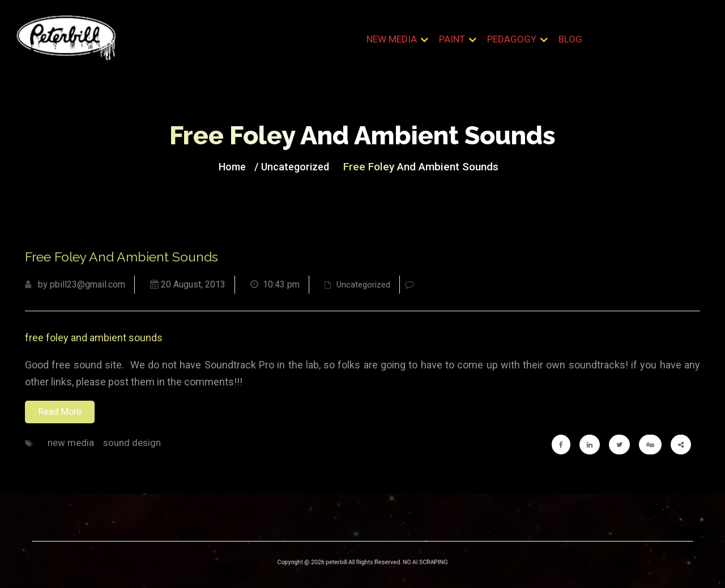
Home (240, 166)
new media (71, 443)
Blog (570, 39)
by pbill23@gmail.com (75, 284)
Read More (60, 412)
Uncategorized (299, 166)
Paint (452, 39)
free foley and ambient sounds (94, 338)
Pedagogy (512, 39)
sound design (132, 443)
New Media (392, 39)
